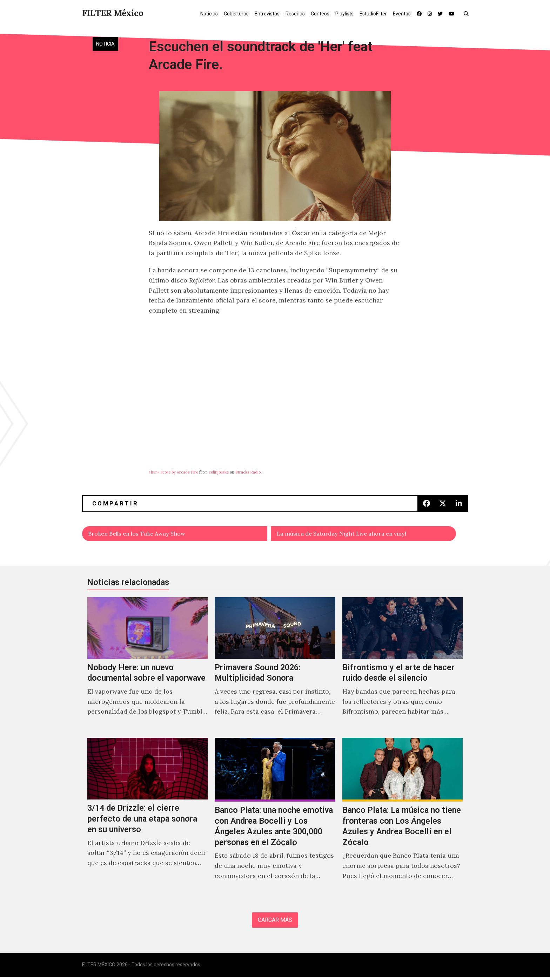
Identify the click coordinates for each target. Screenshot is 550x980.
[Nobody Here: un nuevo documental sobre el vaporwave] (147, 666)
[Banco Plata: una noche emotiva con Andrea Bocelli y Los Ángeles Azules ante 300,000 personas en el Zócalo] (275, 818)
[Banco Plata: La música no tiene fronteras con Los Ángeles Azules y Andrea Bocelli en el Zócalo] (403, 818)
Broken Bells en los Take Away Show (144, 534)
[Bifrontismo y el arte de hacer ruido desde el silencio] (403, 666)
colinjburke (219, 472)
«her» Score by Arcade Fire (173, 472)
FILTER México (113, 13)
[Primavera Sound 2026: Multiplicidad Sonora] (275, 666)
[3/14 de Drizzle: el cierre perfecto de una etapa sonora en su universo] (147, 818)
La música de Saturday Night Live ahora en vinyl (351, 534)
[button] (468, 13)
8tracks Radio (248, 472)
